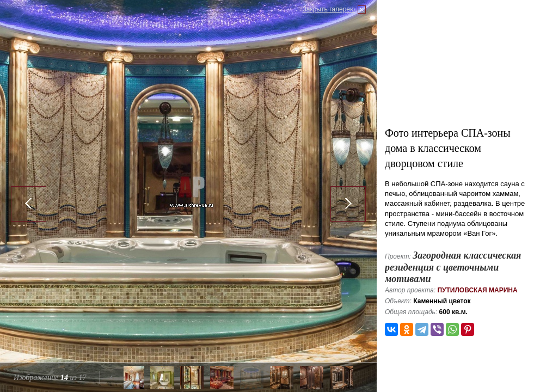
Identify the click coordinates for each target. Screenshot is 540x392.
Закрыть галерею (329, 9)
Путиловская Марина (477, 290)
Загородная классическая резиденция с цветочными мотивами (453, 267)
